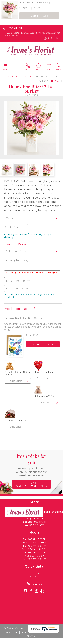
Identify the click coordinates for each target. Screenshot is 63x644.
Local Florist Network (48, 632)
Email (55, 81)
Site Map (31, 636)
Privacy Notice (28, 632)
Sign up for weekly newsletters (31, 484)
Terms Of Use (11, 632)
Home (6, 76)
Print (43, 81)
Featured (15, 76)
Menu (6, 70)
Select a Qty (11, 227)
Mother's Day (26, 76)
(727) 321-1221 (15, 28)
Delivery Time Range (18, 260)
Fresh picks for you (32, 465)
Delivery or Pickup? (16, 244)
